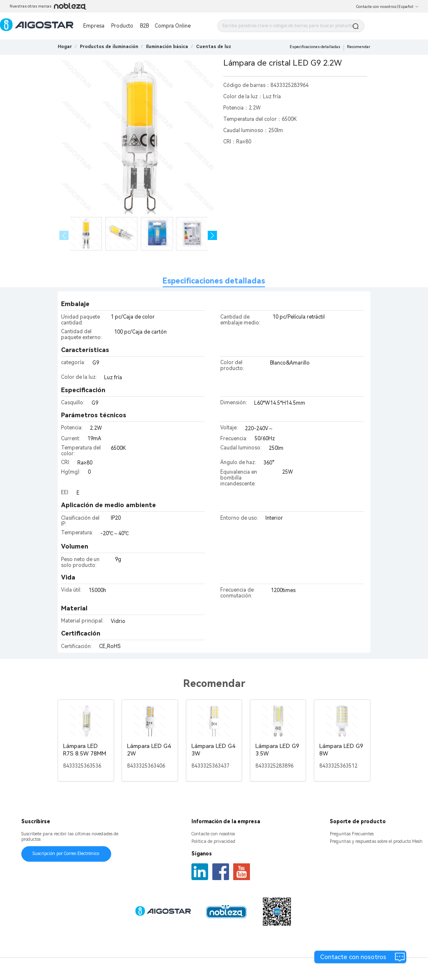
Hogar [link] (65, 47)
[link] (109, 47)
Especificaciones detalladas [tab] (214, 281)
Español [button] (409, 7)
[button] (213, 236)
